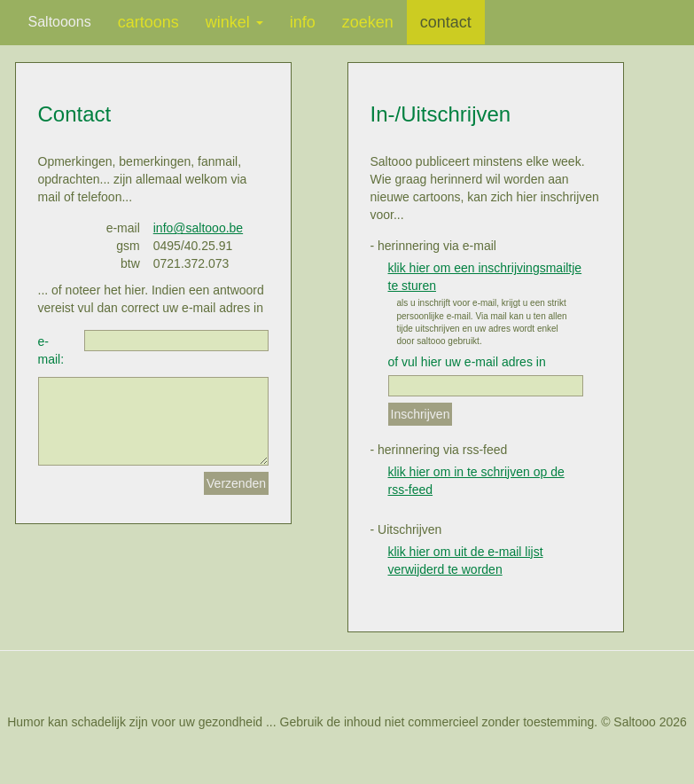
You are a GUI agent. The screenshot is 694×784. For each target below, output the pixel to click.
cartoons (148, 22)
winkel (234, 22)
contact (446, 22)
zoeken (368, 22)
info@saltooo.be (198, 228)
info (303, 22)
